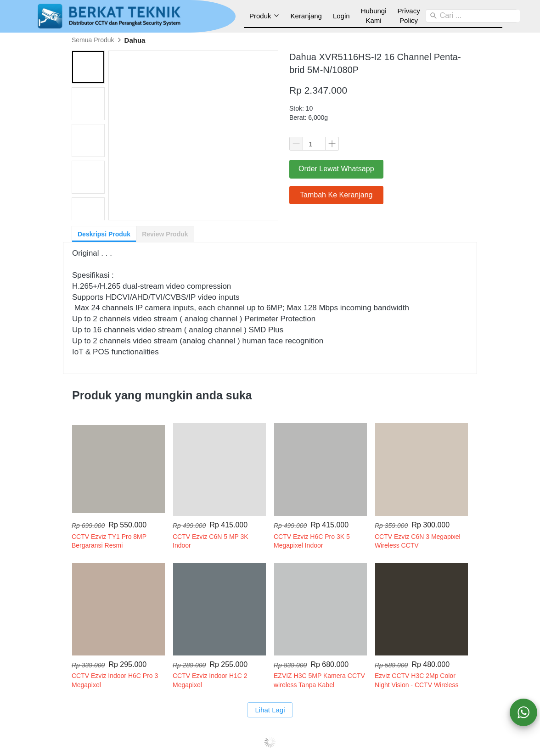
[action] (523, 712)
